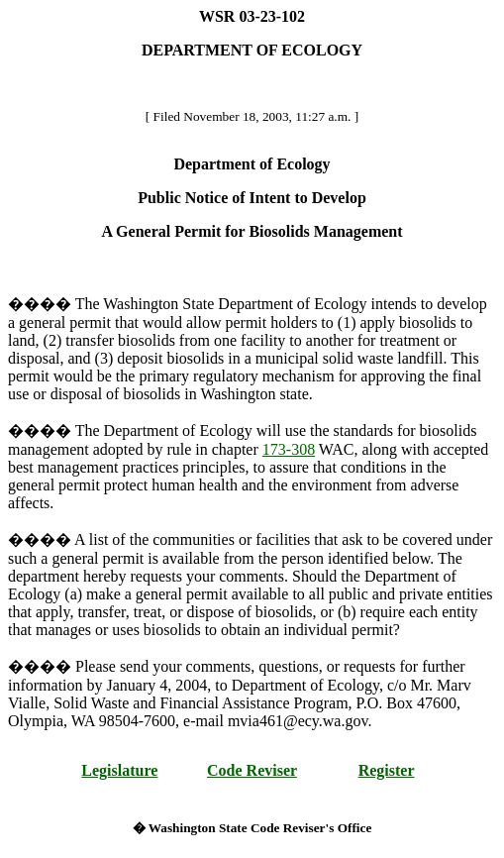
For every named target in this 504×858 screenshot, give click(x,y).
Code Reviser (252, 770)
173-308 (289, 449)
